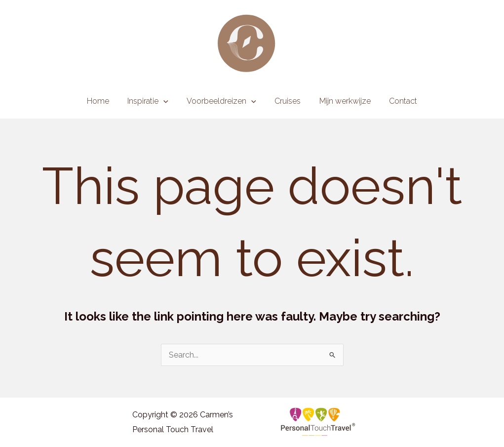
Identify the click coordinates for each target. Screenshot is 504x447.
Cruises (287, 101)
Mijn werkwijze (341, 101)
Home (104, 101)
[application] (167, 101)
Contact (397, 101)
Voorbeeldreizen (223, 101)
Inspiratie (152, 101)
